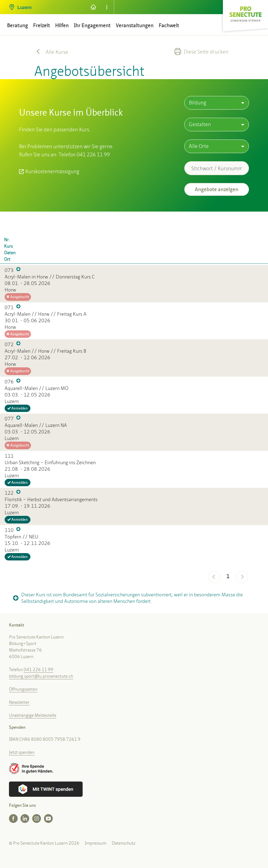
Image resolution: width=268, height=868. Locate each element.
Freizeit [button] (42, 25)
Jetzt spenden (22, 752)
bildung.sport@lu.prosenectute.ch (41, 676)
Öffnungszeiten (23, 689)
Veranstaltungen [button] (135, 25)
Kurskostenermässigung (52, 171)
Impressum (96, 843)
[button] (45, 5)
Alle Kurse (51, 52)
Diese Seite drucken (201, 52)
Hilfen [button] (62, 25)
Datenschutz (124, 843)
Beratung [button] (18, 25)
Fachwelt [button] (169, 25)
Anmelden (18, 408)
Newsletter (19, 702)
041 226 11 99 (38, 670)
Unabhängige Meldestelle (33, 715)
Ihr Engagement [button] (92, 25)
